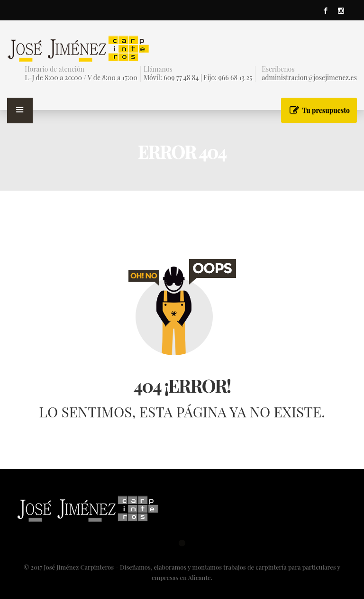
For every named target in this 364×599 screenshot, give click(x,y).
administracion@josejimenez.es (309, 78)
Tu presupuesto (326, 110)
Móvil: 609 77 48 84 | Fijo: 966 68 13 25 (198, 78)
